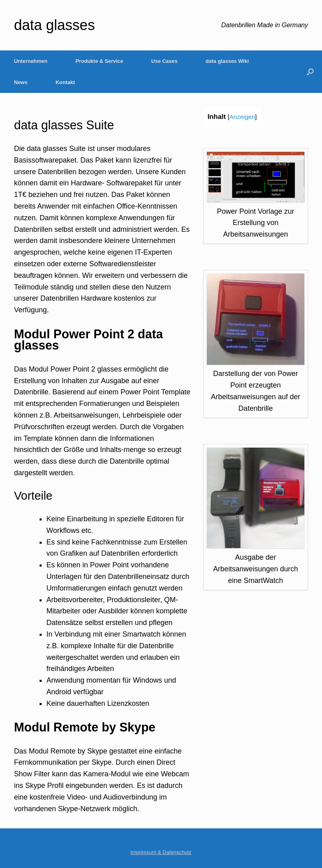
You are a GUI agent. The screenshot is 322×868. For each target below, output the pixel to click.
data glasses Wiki (227, 61)
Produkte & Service (99, 61)
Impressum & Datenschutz (161, 852)
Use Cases (164, 61)
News (21, 82)
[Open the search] (310, 72)
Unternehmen (31, 61)
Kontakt (65, 82)
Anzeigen (242, 117)
